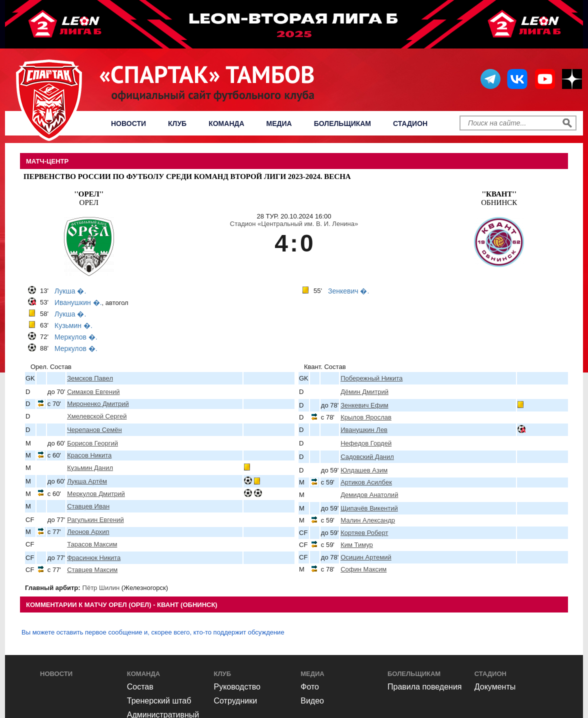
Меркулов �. (76, 337)
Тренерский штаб (159, 701)
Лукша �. (70, 291)
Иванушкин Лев (364, 430)
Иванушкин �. (78, 302)
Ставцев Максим (92, 570)
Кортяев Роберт (364, 533)
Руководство (237, 687)
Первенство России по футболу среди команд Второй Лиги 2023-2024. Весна (187, 176)
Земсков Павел (90, 378)
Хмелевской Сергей (97, 416)
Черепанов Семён (94, 430)
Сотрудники (236, 701)
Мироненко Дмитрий (98, 404)
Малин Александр (368, 520)
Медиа (279, 123)
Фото (310, 687)
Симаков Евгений (93, 392)
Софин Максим (363, 569)
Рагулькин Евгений (95, 520)
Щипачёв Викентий (369, 508)
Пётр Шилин (101, 588)
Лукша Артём (87, 481)
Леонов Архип (88, 532)
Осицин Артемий (366, 557)
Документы (495, 687)
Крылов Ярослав (366, 417)
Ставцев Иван (88, 506)
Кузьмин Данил (90, 468)
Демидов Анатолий (369, 495)
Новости (128, 123)
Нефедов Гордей (366, 443)
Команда (226, 123)
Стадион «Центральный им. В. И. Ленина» (294, 224)
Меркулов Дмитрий (96, 494)
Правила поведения (425, 687)
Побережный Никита (371, 378)
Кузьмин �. (73, 325)
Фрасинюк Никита (94, 558)
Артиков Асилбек (366, 482)
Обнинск (499, 198)
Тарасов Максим (92, 544)
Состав (140, 687)
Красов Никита (89, 455)
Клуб (177, 123)
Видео (312, 701)
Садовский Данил (367, 457)
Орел (89, 198)
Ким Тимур (357, 545)
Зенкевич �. (348, 291)
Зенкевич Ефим (364, 405)
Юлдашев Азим (364, 470)
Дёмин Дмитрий (364, 392)
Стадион (410, 123)
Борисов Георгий (92, 443)
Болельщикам (342, 123)
